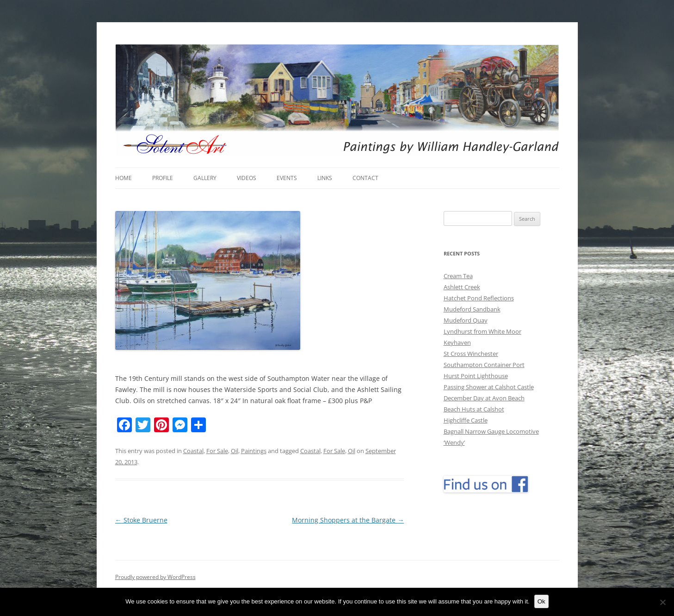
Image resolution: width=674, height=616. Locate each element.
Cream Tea (458, 276)
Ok (541, 601)
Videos (247, 178)
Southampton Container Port (484, 365)
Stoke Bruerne (141, 520)
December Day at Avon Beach (484, 398)
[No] (662, 602)
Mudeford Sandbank (472, 309)
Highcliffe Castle (466, 420)
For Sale (217, 451)
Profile (163, 178)
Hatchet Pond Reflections (479, 298)
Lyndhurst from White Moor (482, 331)
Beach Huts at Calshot (474, 409)
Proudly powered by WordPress (155, 577)
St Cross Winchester (471, 354)
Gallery (205, 178)
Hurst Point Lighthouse (476, 376)
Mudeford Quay (466, 320)
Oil (235, 451)
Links (325, 178)
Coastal (193, 451)
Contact (365, 178)
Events (287, 178)
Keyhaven (457, 342)
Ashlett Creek (462, 287)
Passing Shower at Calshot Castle (489, 387)
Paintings (254, 451)
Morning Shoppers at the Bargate (348, 520)
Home (124, 178)
